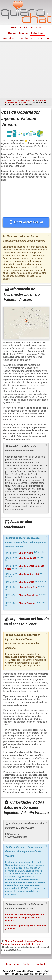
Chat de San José (28, 558)
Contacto (41, 964)
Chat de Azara (26, 553)
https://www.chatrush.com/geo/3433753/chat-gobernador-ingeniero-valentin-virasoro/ (26, 918)
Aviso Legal (12, 964)
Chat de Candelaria (28, 595)
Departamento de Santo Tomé (19, 102)
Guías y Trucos (18, 33)
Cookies (27, 964)
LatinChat (37, 33)
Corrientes (43, 100)
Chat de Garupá (27, 582)
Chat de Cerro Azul (28, 587)
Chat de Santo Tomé (29, 574)
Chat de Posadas (27, 603)
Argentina (31, 100)
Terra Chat (42, 39)
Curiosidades (33, 27)
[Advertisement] (26, 70)
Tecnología (25, 39)
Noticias (9, 39)
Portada (16, 27)
